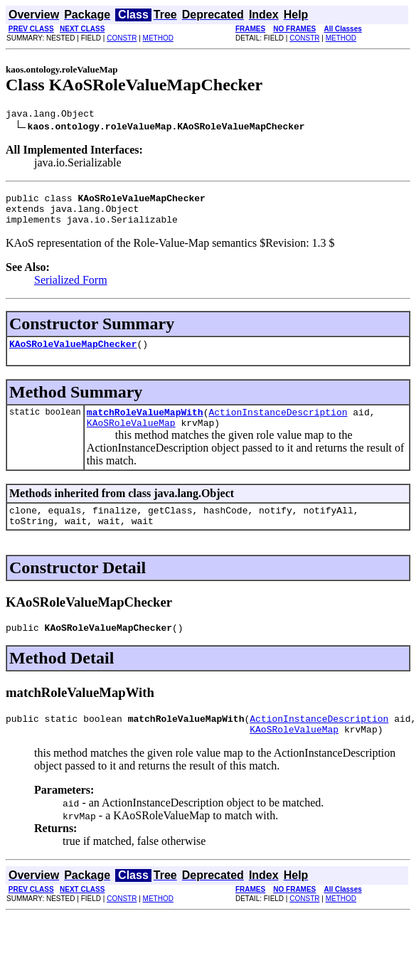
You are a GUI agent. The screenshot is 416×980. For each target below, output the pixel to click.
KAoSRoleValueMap (131, 437)
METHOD (158, 38)
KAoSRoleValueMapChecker (73, 354)
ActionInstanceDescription (278, 425)
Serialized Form (71, 288)
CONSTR (122, 38)
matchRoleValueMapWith (145, 425)
